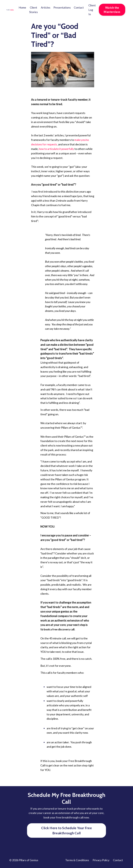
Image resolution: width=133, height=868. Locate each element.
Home (22, 7)
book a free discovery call (60, 629)
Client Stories (33, 10)
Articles (46, 7)
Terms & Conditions (77, 860)
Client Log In (92, 10)
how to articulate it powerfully (57, 149)
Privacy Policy (101, 860)
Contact (79, 7)
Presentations (62, 7)
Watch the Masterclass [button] (112, 10)
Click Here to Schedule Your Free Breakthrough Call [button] (66, 831)
